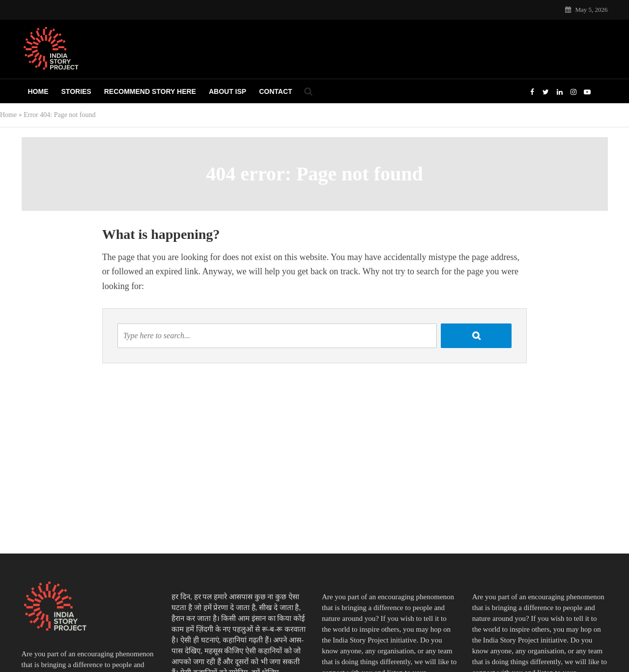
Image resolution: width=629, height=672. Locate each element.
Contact (275, 91)
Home (38, 91)
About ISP (228, 91)
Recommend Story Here (150, 91)
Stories (76, 91)
